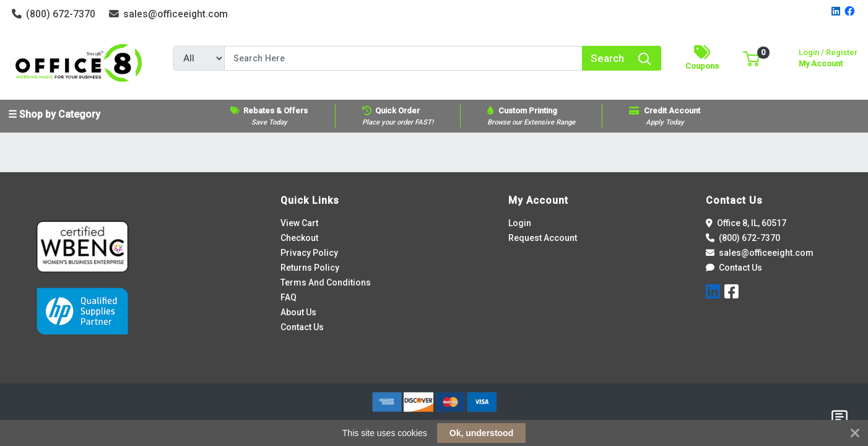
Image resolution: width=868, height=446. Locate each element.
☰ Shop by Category (54, 114)
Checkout (299, 238)
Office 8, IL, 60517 (746, 223)
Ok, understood (481, 433)
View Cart (299, 223)
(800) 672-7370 (54, 14)
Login (520, 223)
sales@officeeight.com (169, 14)
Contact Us (302, 327)
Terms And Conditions (326, 282)
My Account (828, 57)
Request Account (543, 238)
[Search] (403, 58)
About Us (298, 312)
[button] (751, 58)
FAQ (289, 297)
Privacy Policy (309, 253)
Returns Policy (310, 268)
